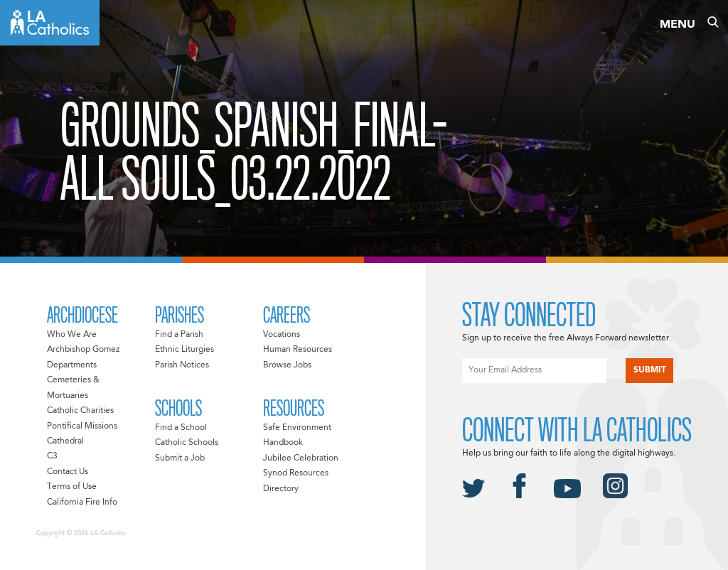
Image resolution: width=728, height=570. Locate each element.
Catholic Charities (80, 411)
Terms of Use (72, 487)
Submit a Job (180, 458)
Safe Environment (297, 428)
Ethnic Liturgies (184, 350)
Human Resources (298, 350)
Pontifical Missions (82, 426)
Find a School (181, 428)
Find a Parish (179, 335)
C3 (52, 456)
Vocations (282, 335)
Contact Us (68, 472)
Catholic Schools (187, 443)
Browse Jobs (287, 365)
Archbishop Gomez (83, 350)
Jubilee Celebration (301, 458)
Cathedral (65, 441)
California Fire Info (82, 502)
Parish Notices (182, 365)
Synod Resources (296, 473)
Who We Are (72, 335)
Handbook (283, 443)
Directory (281, 489)
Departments (72, 365)
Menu (678, 25)
